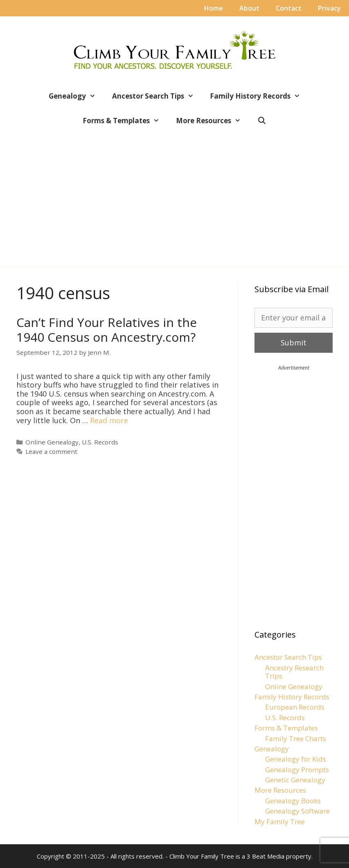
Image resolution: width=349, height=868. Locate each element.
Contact (289, 8)
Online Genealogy (52, 442)
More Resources (213, 121)
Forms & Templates (125, 121)
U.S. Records (100, 442)
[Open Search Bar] (262, 121)
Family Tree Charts (296, 738)
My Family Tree (280, 822)
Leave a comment (51, 451)
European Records (295, 707)
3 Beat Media (266, 856)
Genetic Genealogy (295, 780)
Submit (294, 343)
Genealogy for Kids (296, 759)
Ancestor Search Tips (157, 96)
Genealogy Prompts (297, 770)
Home (214, 8)
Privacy (329, 8)
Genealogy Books (293, 801)
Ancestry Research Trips (294, 672)
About (249, 8)
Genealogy (76, 96)
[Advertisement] (174, 194)
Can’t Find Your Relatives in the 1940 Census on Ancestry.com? (107, 330)
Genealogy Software (297, 811)
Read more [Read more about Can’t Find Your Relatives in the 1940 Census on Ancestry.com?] (109, 420)
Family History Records (259, 96)
